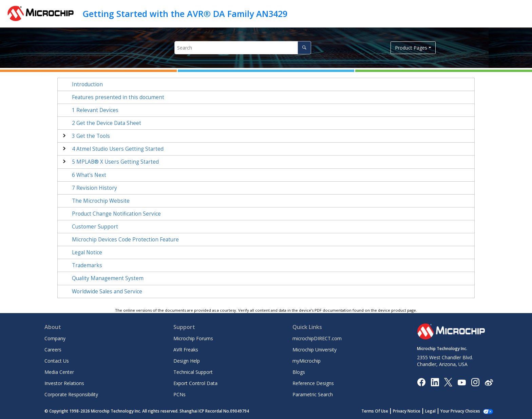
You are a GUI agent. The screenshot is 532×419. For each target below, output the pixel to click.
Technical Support (193, 372)
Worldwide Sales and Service (107, 292)
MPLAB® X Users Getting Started (115, 162)
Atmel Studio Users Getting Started (118, 149)
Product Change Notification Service (116, 214)
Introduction (87, 84)
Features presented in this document (118, 97)
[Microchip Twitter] (448, 382)
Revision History (94, 188)
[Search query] (243, 48)
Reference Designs (313, 383)
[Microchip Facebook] (421, 382)
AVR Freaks (186, 350)
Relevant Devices (95, 110)
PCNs (179, 394)
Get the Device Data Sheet (107, 123)
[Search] (304, 48)
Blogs (299, 372)
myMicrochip (307, 361)
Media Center (59, 372)
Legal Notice (87, 252)
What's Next (89, 175)
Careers (53, 350)
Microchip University (315, 350)
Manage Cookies (464, 411)
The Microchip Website (101, 201)
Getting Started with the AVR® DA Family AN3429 (185, 14)
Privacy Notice (414, 411)
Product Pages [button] (411, 48)
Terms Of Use (382, 411)
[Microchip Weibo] (489, 382)
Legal (438, 411)
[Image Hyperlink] (462, 382)
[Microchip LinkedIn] (435, 382)
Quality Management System (108, 278)
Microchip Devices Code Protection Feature (125, 240)
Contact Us (57, 361)
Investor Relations (64, 383)
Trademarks (87, 265)
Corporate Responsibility (71, 394)
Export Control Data (195, 383)
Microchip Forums (193, 338)
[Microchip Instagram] (475, 382)
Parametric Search (313, 394)
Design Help (187, 361)
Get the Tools (91, 136)
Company (55, 338)
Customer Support (95, 227)
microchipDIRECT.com (317, 338)
